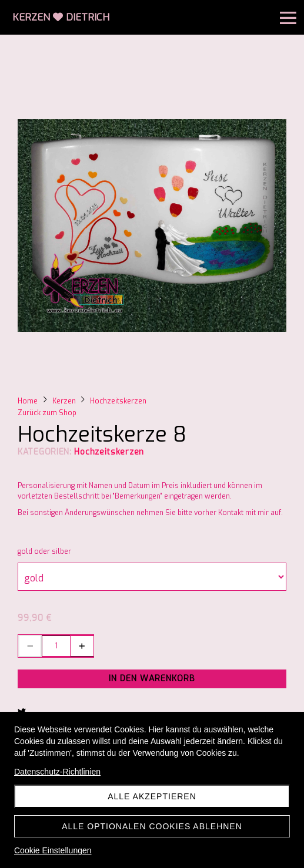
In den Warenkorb (152, 679)
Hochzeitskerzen (109, 452)
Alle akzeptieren (152, 796)
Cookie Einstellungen (53, 850)
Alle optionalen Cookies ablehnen (152, 826)
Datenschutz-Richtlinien (57, 772)
